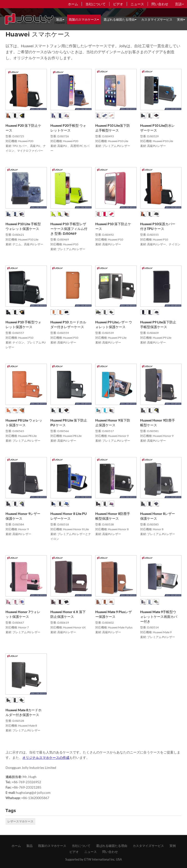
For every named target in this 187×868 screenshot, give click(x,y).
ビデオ (118, 4)
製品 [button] (60, 19)
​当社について (96, 4)
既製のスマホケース (52, 846)
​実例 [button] (181, 19)
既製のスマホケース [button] (84, 19)
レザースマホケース (20, 821)
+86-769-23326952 (26, 782)
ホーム (73, 4)
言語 (179, 4)
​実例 (173, 846)
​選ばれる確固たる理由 (112, 846)
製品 (30, 846)
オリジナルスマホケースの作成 (46, 757)
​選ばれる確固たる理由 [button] (120, 19)
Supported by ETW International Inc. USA (94, 859)
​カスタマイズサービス (157, 19)
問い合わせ (160, 4)
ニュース (137, 4)
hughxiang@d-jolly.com (33, 793)
